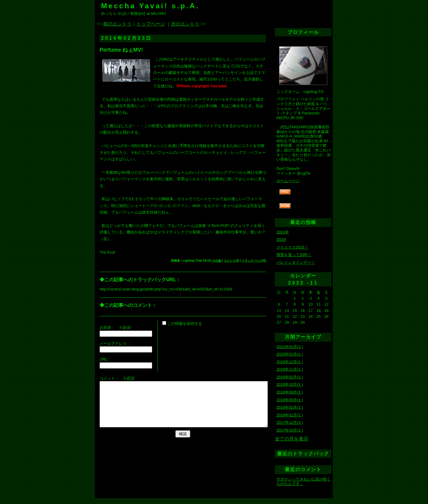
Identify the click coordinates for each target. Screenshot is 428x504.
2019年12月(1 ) (290, 362)
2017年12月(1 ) (290, 422)
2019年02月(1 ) (290, 377)
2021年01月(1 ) (290, 347)
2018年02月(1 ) (290, 407)
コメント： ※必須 (117, 378)
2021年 (283, 232)
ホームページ (288, 181)
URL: (104, 359)
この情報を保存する (182, 324)
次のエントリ (185, 24)
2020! (281, 240)
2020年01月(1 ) (290, 354)
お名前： (109, 327)
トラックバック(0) (254, 261)
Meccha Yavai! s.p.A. (150, 6)
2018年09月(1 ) (290, 392)
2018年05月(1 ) (290, 400)
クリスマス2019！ (292, 247)
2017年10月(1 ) (290, 430)
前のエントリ (117, 24)
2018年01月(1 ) (290, 415)
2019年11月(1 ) (290, 369)
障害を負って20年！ (294, 255)
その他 (217, 261)
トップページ (151, 24)
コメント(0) (231, 261)
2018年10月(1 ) (290, 384)
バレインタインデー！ (296, 262)
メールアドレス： (115, 343)
